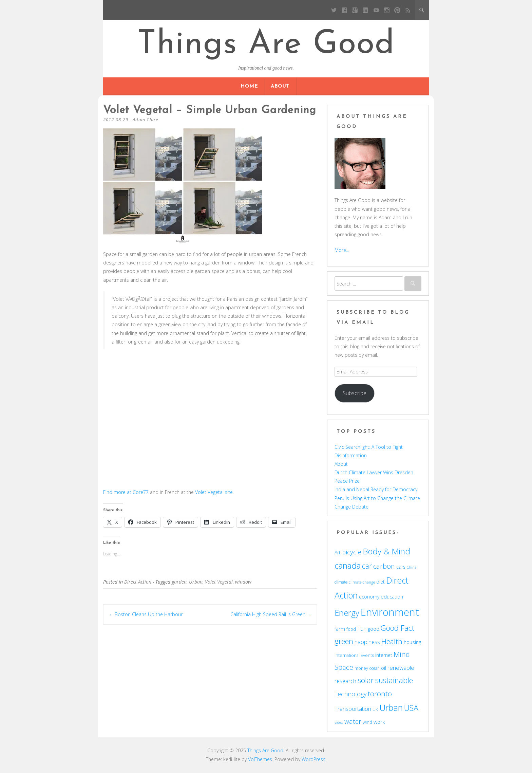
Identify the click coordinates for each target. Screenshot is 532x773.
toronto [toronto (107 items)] (380, 694)
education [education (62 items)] (392, 596)
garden (179, 582)
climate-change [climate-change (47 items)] (362, 582)
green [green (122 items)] (344, 641)
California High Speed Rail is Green (271, 614)
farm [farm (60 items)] (340, 629)
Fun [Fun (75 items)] (362, 629)
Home (249, 86)
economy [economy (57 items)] (369, 597)
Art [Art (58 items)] (338, 553)
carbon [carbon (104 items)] (384, 566)
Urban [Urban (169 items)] (391, 707)
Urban (196, 582)
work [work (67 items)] (379, 722)
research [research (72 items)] (345, 681)
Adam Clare (145, 119)
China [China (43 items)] (412, 567)
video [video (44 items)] (339, 722)
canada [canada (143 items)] (348, 566)
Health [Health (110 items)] (392, 641)
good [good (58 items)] (374, 629)
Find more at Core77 (126, 492)
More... (342, 250)
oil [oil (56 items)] (384, 668)
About (280, 86)
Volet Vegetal (219, 582)
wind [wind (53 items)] (367, 722)
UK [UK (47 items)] (375, 709)
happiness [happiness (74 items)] (367, 642)
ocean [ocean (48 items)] (375, 668)
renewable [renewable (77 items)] (401, 668)
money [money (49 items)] (361, 668)
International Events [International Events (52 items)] (354, 655)
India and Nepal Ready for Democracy (376, 489)
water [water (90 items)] (353, 721)
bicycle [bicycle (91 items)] (352, 552)
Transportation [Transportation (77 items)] (353, 709)
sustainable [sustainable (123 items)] (394, 680)
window (243, 582)
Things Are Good (266, 45)
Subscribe (355, 393)
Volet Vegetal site (214, 492)
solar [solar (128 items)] (366, 680)
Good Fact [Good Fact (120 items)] (397, 628)
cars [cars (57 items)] (401, 567)
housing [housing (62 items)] (412, 642)
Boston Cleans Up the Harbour (146, 614)
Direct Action (138, 582)
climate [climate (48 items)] (341, 582)
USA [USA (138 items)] (411, 708)
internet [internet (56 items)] (384, 655)
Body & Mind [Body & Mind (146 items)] (386, 551)
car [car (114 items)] (367, 566)
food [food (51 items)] (351, 629)
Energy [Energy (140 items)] (347, 613)
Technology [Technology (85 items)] (350, 694)
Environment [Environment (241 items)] (390, 612)
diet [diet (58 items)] (381, 582)
